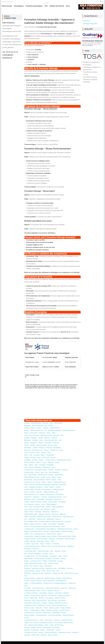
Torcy (32, 534)
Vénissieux (33, 517)
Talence (38, 463)
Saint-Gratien (50, 630)
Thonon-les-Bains (35, 527)
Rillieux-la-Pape (33, 522)
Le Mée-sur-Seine (42, 539)
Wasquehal (49, 500)
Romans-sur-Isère (37, 450)
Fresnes (64, 613)
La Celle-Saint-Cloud (30, 551)
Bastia (56, 635)
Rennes (31, 467)
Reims (26, 485)
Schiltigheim (54, 512)
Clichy (38, 591)
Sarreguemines (47, 490)
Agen (59, 480)
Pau (42, 509)
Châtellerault (52, 561)
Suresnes (50, 591)
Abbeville (57, 551)
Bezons (43, 630)
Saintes (41, 443)
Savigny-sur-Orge (29, 578)
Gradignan (27, 460)
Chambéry (61, 524)
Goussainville (47, 628)
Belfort (56, 564)
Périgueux (42, 448)
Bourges (33, 445)
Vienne (37, 472)
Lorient (46, 487)
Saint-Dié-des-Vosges (36, 564)
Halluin (42, 495)
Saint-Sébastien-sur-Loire (32, 477)
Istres (26, 435)
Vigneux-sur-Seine (51, 568)
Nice (45, 430)
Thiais (41, 620)
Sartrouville (40, 541)
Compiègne (62, 502)
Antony (26, 583)
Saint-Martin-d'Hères (41, 470)
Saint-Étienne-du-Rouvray (65, 529)
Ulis (57, 571)
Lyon (26, 519)
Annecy (27, 527)
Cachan (27, 618)
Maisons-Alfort (69, 623)
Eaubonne (75, 633)
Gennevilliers (43, 593)
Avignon (27, 561)
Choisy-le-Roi (47, 613)
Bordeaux (35, 460)
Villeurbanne (50, 519)
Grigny (41, 566)
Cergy (52, 625)
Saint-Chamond (43, 475)
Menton (27, 430)
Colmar (48, 514)
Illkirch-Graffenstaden (31, 514)
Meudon (39, 581)
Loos (37, 495)
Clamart (33, 581)
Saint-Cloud (58, 593)
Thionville (38, 490)
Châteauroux (46, 467)
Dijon (56, 445)
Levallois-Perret (48, 583)
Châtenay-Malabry (30, 591)
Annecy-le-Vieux (47, 527)
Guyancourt (35, 544)
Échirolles (58, 470)
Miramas (47, 438)
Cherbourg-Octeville (59, 482)
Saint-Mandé (56, 613)
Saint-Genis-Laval (68, 517)
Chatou (42, 544)
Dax (46, 472)
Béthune (49, 507)
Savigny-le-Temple (30, 539)
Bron (26, 522)
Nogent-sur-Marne (68, 615)
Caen (60, 440)
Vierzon (27, 445)
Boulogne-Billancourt (61, 583)
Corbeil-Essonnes (30, 571)
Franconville (56, 628)
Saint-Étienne (33, 475)
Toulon (65, 556)
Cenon (57, 463)
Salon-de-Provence (46, 435)
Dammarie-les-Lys (40, 534)
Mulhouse (63, 514)
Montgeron (48, 573)
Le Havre (46, 532)
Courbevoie (64, 588)
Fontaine (51, 470)
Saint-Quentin (58, 423)
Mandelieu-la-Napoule (55, 430)
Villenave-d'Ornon (29, 463)
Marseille (56, 435)
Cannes (39, 428)
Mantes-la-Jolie (46, 546)
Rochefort (56, 443)
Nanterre (51, 593)
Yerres (43, 571)
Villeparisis (52, 539)
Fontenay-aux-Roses (38, 588)
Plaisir (52, 541)
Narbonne (42, 433)
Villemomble (34, 598)
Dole (42, 472)
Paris (63, 527)
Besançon (27, 450)
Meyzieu (58, 519)
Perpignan (38, 512)
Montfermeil (41, 605)
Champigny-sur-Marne (46, 623)
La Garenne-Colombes (31, 593)
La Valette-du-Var (30, 556)
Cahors (54, 480)
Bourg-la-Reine (35, 596)
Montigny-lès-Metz (58, 490)
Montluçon (27, 426)
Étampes (70, 568)
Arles (62, 435)
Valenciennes (50, 495)
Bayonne (47, 509)
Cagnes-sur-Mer (55, 428)
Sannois (41, 633)
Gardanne (35, 440)
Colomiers (37, 455)
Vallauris (27, 428)
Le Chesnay (55, 544)
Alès (31, 455)
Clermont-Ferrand (34, 509)
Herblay (33, 628)
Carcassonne (34, 433)
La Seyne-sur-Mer (39, 559)
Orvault (43, 477)
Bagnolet (44, 596)
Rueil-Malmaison (61, 581)
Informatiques (19, 6)
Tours (53, 467)
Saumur (50, 482)
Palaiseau (27, 568)
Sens (45, 564)
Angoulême (33, 443)
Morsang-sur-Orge (38, 573)
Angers (44, 482)
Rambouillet (60, 539)
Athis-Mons (28, 573)
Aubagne (27, 438)
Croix (65, 497)
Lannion (35, 448)
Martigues (34, 438)
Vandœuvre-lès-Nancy (36, 487)
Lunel (26, 467)
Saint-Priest (32, 519)
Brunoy (26, 566)
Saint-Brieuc (28, 448)
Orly (25, 625)
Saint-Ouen (39, 608)
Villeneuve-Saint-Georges (36, 625)
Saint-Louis (55, 514)
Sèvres (57, 591)
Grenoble (65, 470)
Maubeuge (36, 497)
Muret (43, 455)
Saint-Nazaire (28, 480)
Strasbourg (46, 512)
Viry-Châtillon (62, 568)
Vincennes (57, 620)
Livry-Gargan (50, 598)
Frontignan (42, 465)
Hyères (51, 554)
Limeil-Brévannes (29, 613)
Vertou (49, 477)
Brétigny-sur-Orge (58, 573)
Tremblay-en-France (30, 605)
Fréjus (60, 556)
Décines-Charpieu (44, 522)
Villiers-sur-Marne (29, 615)
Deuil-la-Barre (35, 630)
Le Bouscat (45, 458)
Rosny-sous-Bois (29, 608)
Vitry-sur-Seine (34, 623)
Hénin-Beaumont (51, 504)
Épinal (26, 564)
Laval (26, 487)
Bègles (41, 460)
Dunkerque (27, 500)
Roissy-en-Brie (52, 534)
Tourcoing (44, 497)
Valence (47, 450)
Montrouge (72, 588)
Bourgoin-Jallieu (29, 472)
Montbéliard (57, 448)
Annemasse (57, 527)
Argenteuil (27, 635)
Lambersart (57, 500)
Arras (26, 507)
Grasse (51, 426)
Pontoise (27, 628)
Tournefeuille (50, 455)
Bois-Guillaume (52, 529)
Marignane (27, 440)
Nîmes (26, 455)
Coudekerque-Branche (55, 497)
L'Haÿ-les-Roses (64, 610)
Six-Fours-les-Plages (42, 556)
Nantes (54, 477)
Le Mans (45, 524)
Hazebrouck (28, 497)
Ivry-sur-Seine (59, 623)
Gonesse (27, 630)
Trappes (48, 544)
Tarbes (32, 512)
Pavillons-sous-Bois (64, 596)
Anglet (26, 512)
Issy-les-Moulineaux (49, 581)
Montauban (37, 554)
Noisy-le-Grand (52, 600)
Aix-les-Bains (52, 524)
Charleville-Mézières (69, 430)
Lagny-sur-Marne (55, 532)
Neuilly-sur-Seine (50, 578)
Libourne (53, 458)
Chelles (26, 534)
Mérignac (51, 463)
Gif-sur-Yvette (51, 571)
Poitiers (45, 561)
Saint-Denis (28, 600)
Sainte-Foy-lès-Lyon (57, 522)
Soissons (45, 423)
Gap (46, 426)
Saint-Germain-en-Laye (59, 546)
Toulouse (33, 458)
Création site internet (57, 6)
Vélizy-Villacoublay (43, 551)
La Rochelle (48, 443)
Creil (26, 504)
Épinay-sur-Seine (54, 608)
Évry (31, 566)
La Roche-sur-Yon (36, 561)
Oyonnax (27, 423)
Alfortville (39, 613)
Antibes (33, 428)
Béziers (31, 465)
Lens (26, 509)
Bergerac (49, 448)
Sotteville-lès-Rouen (36, 532)
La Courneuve (52, 596)
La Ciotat (54, 438)
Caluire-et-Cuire (57, 517)
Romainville (62, 600)
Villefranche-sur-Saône (44, 517)
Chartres (32, 453)
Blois (26, 475)
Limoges (60, 561)
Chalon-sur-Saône (35, 524)
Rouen (76, 529)
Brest (49, 453)
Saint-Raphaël (28, 559)
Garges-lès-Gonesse (65, 633)
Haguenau (42, 514)
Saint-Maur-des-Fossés (31, 620)
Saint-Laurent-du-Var (36, 430)
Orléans (48, 480)
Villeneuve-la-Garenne (52, 588)
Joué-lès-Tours (29, 470)
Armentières (41, 500)
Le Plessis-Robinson (36, 583)
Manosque (40, 426)
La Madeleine (59, 495)
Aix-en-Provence (34, 435)
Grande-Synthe (53, 502)
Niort (52, 551)
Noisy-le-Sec (37, 603)
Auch (39, 458)
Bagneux (27, 596)
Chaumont (55, 485)
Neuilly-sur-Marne (66, 608)
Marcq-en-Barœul (36, 502)
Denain (45, 502)
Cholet (38, 482)
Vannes (52, 487)
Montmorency (59, 625)
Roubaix (32, 492)
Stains (48, 605)
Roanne (51, 475)
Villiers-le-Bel (35, 635)
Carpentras (56, 559)
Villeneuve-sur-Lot (30, 482)
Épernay (32, 485)
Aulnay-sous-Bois (60, 598)
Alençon (38, 504)
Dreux (38, 453)
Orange (63, 559)
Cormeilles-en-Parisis (31, 633)
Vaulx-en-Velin (41, 519)
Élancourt (35, 549)
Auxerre (51, 564)
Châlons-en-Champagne (43, 485)
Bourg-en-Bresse (36, 423)
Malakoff (66, 593)
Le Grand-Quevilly (40, 529)
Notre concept (7, 6)
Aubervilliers (28, 603)
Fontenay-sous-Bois (52, 610)
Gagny (43, 610)
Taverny (58, 630)
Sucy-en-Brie (48, 620)
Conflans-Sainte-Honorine (32, 546)
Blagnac (27, 458)
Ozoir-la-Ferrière (52, 536)
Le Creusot (68, 522)
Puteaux (27, 581)
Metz (32, 490)
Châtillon (59, 578)
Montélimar (54, 450)
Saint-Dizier (63, 485)
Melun (74, 536)
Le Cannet (46, 428)
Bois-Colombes (67, 578)
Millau (54, 433)
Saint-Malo (38, 467)
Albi (25, 554)
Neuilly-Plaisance (62, 605)
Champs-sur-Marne (67, 532)
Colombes (27, 588)
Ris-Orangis (48, 566)
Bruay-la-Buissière (58, 507)
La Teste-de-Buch (50, 460)
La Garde (45, 554)
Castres (30, 554)
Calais (31, 507)
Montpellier (50, 465)
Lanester (58, 487)
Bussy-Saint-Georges (65, 536)
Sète (36, 465)
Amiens (64, 551)
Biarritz (53, 509)
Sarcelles (43, 635)
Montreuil (42, 598)
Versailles (27, 544)
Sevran (26, 598)
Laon (51, 423)
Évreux (26, 453)
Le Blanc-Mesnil (35, 610)
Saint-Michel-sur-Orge (38, 568)
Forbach (27, 490)
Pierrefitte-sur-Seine (61, 603)
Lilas (34, 600)
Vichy (34, 426)
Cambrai (27, 502)
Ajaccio (50, 635)
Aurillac (26, 443)
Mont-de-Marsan (54, 472)
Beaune (51, 445)
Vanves (44, 591)
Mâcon (26, 524)
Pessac (45, 463)
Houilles (27, 541)
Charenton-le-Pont (67, 620)
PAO (46, 6)
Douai (34, 500)
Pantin (53, 605)
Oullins (26, 517)
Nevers (26, 492)
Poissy (47, 541)
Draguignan (53, 556)
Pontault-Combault (40, 536)
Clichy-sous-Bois (42, 600)
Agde (26, 465)
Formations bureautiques (34, 6)
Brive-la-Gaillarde (42, 445)
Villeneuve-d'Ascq (49, 492)
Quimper (44, 453)
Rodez (49, 433)
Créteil (46, 625)
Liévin (43, 504)
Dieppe (26, 532)
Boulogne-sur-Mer (39, 507)
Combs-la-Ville (29, 536)
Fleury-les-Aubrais (39, 480)
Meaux (59, 534)
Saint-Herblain (59, 475)
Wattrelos (39, 492)
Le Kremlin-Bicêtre (41, 615)
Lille (57, 492)
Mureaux (33, 541)
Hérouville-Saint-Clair (51, 440)
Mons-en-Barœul (29, 495)
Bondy (46, 608)
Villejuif (26, 623)
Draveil (36, 566)
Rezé (59, 477)
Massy (38, 571)
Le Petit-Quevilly (29, 529)
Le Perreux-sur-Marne (55, 615)
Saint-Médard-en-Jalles (64, 460)
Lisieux (41, 440)
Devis (68, 6)
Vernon (61, 450)
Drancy (26, 610)
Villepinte (45, 603)
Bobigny (51, 603)
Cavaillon (49, 559)
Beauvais (31, 504)
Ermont (39, 628)
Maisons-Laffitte (70, 539)
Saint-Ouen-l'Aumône (51, 633)
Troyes (26, 433)
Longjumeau (40, 578)
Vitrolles (41, 438)
